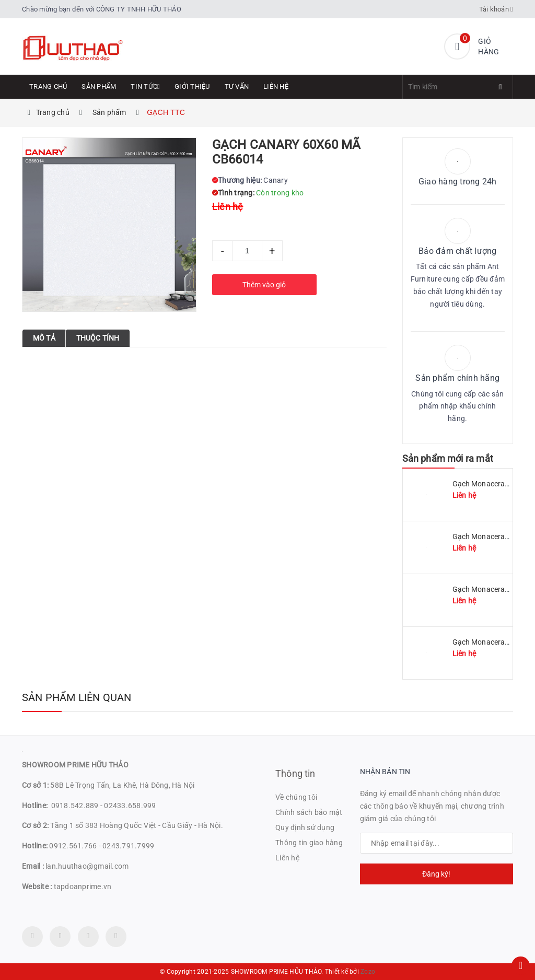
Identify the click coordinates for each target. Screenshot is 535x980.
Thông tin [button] (295, 773)
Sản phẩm (99, 86)
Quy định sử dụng (305, 827)
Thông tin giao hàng (309, 843)
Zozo (368, 972)
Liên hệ (276, 86)
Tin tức (145, 86)
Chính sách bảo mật (309, 812)
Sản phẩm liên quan (77, 697)
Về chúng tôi (296, 797)
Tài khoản (496, 9)
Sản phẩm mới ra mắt (448, 458)
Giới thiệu (192, 86)
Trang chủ (48, 86)
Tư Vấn (237, 86)
